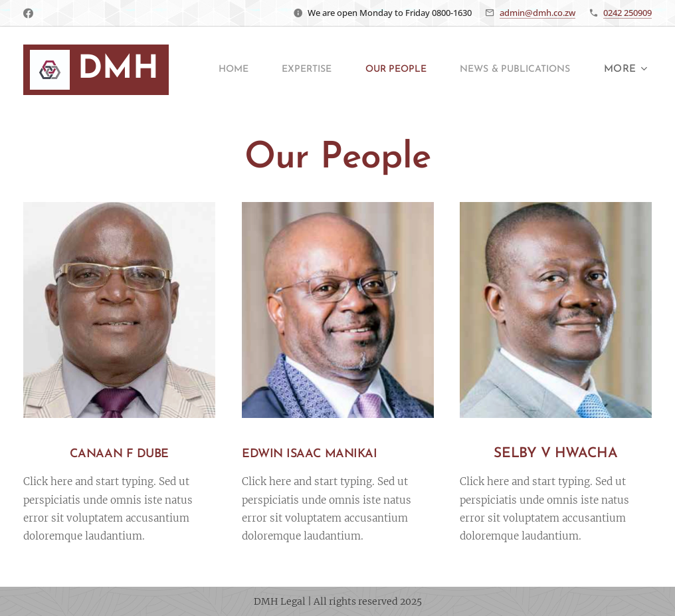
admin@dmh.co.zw (537, 13)
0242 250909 (627, 13)
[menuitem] (365, 70)
